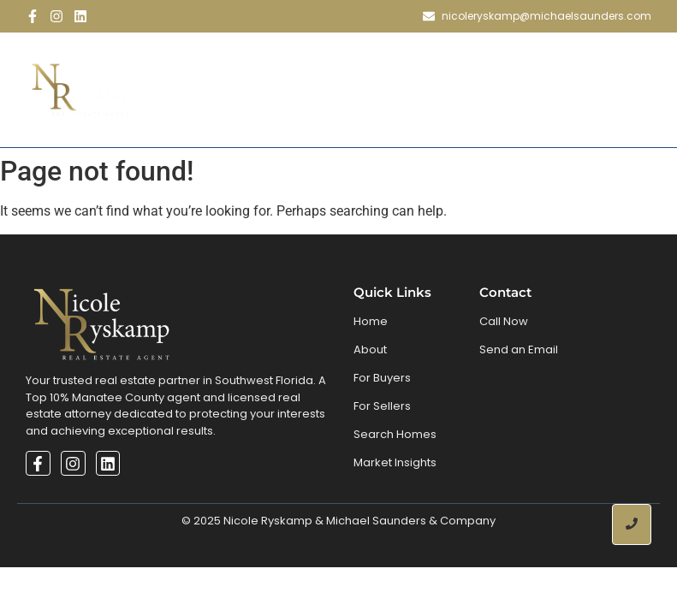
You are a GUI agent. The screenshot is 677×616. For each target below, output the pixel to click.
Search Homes (444, 65)
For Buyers (382, 378)
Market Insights (395, 462)
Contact (407, 114)
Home (188, 65)
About (256, 65)
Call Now (504, 321)
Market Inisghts (573, 65)
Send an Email (519, 349)
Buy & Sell (341, 65)
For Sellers (382, 406)
